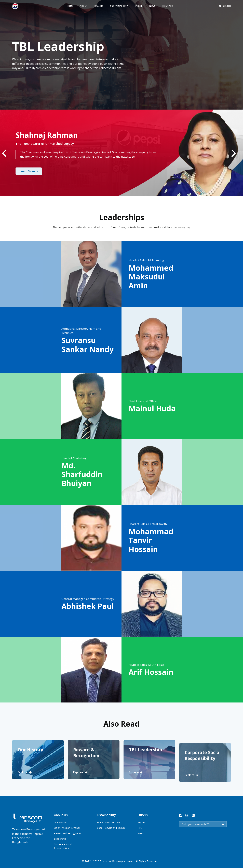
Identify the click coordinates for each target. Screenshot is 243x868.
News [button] (152, 6)
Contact (168, 6)
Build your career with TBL (203, 841)
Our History (60, 838)
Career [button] (139, 6)
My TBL (142, 839)
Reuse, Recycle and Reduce (111, 844)
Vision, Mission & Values (67, 843)
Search (225, 6)
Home (70, 6)
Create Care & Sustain (108, 838)
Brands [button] (99, 6)
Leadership (60, 854)
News (141, 850)
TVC (140, 844)
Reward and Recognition (67, 849)
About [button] (84, 6)
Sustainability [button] (119, 6)
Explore (25, 788)
